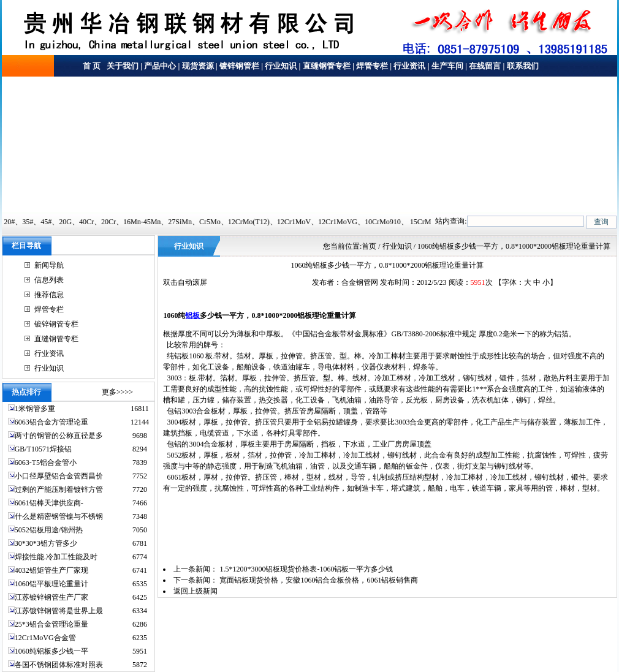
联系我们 (523, 66)
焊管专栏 (372, 66)
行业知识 (281, 66)
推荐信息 (49, 295)
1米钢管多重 (36, 409)
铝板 (192, 315)
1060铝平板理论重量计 (51, 584)
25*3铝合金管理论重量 (51, 624)
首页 (369, 246)
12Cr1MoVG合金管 (45, 638)
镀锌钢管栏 (239, 66)
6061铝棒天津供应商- (49, 503)
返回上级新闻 (196, 591)
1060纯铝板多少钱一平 (51, 651)
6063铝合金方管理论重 (51, 422)
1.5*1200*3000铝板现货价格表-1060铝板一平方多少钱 (306, 569)
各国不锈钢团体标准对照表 (59, 665)
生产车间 (447, 66)
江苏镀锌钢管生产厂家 (51, 597)
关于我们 (122, 66)
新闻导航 (49, 265)
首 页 (92, 66)
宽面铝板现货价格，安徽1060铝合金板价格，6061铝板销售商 (319, 580)
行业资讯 (409, 66)
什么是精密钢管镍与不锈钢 (59, 516)
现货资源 (198, 66)
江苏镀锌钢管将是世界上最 (59, 611)
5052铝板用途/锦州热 (49, 530)
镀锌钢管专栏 (56, 324)
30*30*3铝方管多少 (46, 543)
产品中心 (160, 66)
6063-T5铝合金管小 (46, 462)
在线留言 (485, 66)
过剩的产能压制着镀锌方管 (59, 489)
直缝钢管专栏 (327, 66)
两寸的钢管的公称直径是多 (59, 436)
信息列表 (49, 280)
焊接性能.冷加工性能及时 (56, 557)
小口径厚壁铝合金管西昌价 (59, 476)
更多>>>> (117, 392)
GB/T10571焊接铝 (43, 449)
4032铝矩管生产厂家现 (51, 570)
